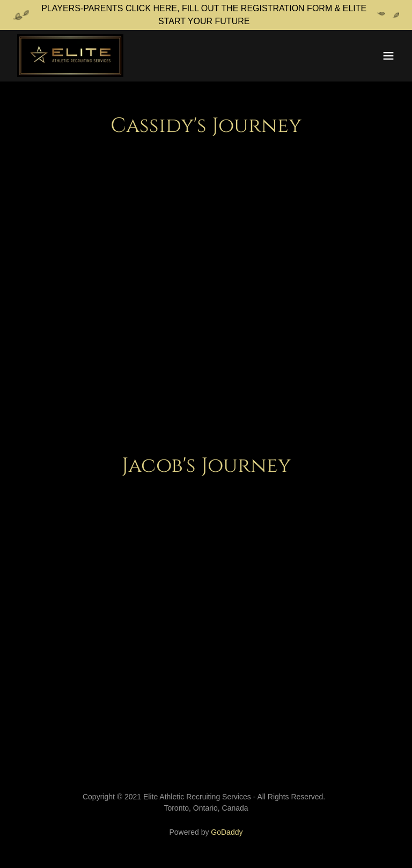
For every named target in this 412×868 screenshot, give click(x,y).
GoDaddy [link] (227, 832)
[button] (388, 56)
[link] (70, 56)
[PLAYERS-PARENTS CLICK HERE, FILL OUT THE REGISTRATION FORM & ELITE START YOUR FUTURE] (206, 15)
